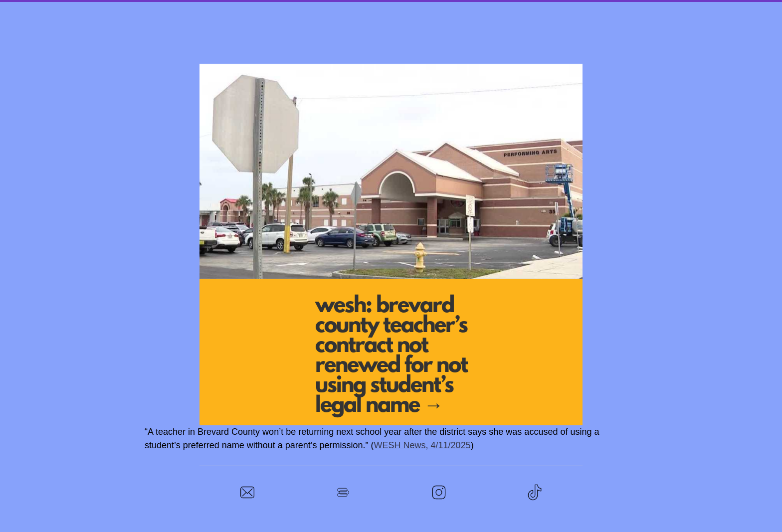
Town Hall (363, 11)
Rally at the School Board (460, 11)
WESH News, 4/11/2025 (422, 445)
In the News (560, 11)
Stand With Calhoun (279, 11)
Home (208, 11)
